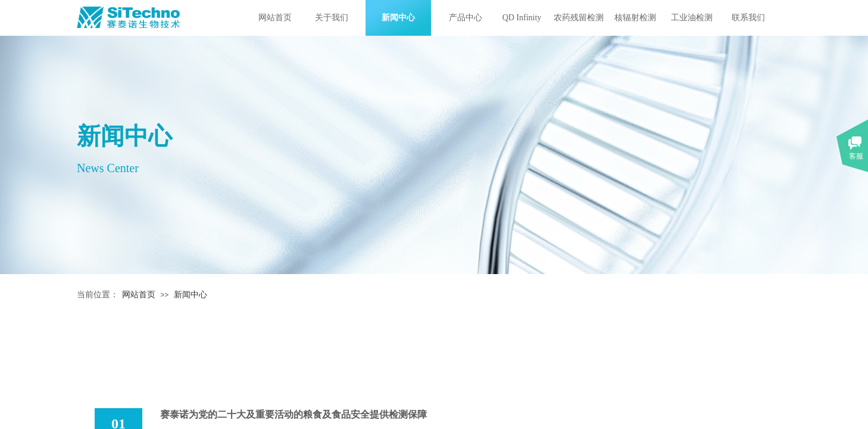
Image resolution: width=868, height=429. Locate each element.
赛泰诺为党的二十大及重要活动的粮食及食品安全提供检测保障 (294, 414)
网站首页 (275, 18)
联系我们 (748, 18)
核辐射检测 (635, 18)
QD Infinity (522, 18)
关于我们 (332, 18)
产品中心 (466, 18)
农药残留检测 (579, 18)
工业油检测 (692, 18)
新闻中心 (398, 18)
